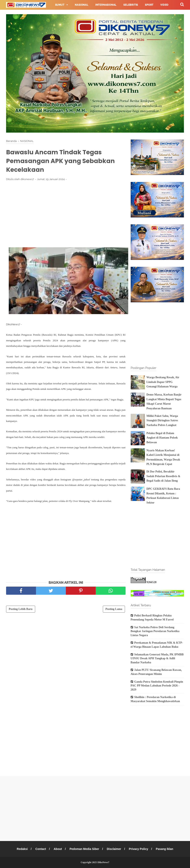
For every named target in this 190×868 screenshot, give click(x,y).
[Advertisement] (66, 214)
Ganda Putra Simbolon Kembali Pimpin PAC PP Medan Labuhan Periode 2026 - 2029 (157, 686)
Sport (149, 5)
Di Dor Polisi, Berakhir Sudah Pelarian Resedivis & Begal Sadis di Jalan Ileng (163, 476)
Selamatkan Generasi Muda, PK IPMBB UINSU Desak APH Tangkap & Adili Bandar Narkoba (157, 658)
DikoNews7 (103, 862)
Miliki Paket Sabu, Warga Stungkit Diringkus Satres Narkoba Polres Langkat (162, 420)
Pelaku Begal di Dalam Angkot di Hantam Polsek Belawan (162, 438)
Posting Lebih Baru (21, 609)
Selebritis (131, 5)
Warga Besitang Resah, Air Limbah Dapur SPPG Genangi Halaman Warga (163, 382)
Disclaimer (114, 849)
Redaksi (22, 849)
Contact (41, 849)
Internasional (106, 5)
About (58, 849)
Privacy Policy (138, 849)
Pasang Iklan (165, 849)
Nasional (81, 5)
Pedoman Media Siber (84, 849)
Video (164, 5)
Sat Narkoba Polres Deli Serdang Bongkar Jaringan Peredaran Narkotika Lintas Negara (155, 631)
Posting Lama (114, 609)
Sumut (60, 5)
